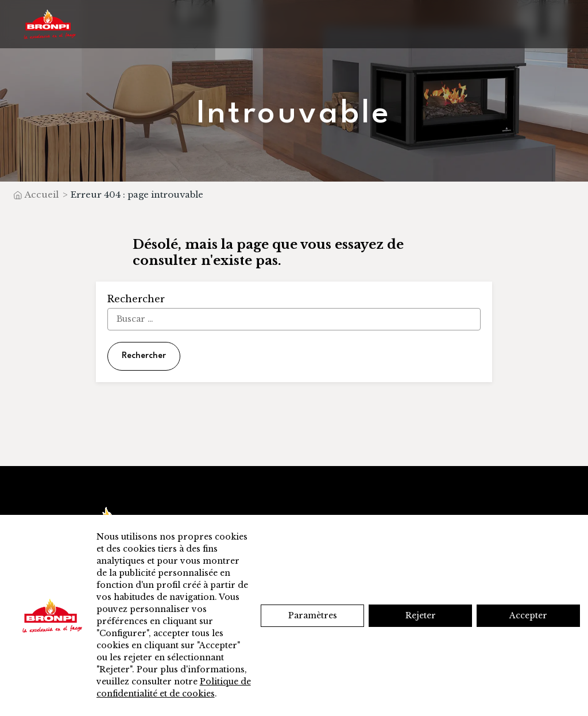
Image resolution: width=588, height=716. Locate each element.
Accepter (528, 615)
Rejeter (421, 615)
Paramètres (313, 615)
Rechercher (144, 356)
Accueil (42, 195)
